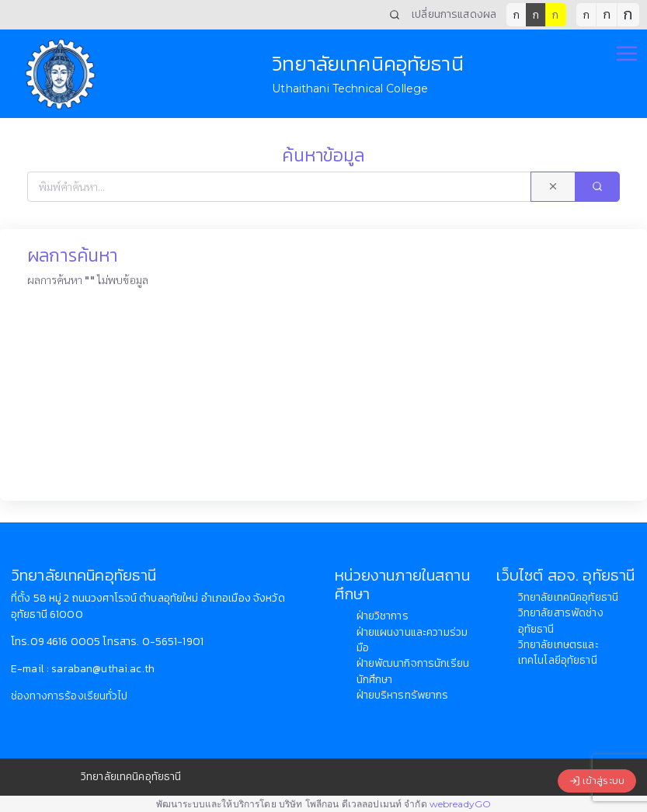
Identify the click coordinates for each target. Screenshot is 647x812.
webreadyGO (460, 804)
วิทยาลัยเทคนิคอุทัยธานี (568, 597)
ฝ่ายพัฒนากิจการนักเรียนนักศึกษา (413, 671)
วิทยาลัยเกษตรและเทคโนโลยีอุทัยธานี (558, 652)
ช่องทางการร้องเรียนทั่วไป (69, 696)
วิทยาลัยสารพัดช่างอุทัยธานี (561, 621)
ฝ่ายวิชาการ (383, 616)
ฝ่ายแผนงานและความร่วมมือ (412, 640)
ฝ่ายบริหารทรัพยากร (403, 695)
